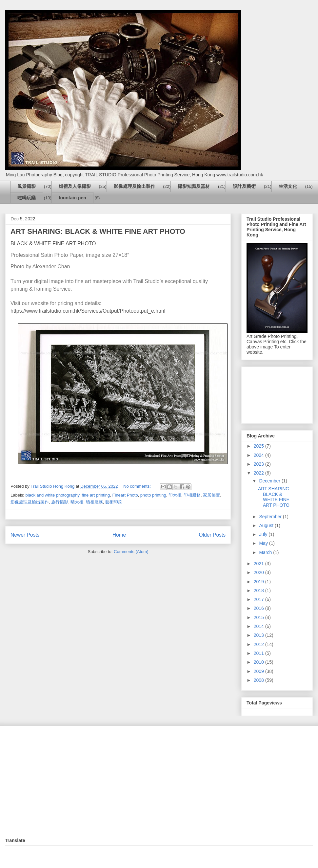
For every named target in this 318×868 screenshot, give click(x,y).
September (271, 517)
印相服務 (192, 495)
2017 (259, 599)
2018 (259, 590)
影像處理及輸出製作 (134, 186)
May (264, 543)
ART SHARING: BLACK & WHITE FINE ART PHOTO (98, 231)
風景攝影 (27, 186)
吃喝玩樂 (27, 198)
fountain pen (72, 198)
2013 (259, 635)
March (266, 552)
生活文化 (288, 186)
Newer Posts (25, 535)
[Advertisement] (277, 394)
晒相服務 (94, 502)
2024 (259, 455)
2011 (259, 653)
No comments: (138, 486)
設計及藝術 (244, 186)
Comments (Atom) (131, 552)
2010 (259, 662)
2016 (259, 608)
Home (119, 535)
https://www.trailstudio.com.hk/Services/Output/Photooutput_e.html (88, 311)
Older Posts (212, 535)
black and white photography (53, 495)
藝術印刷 (114, 502)
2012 (259, 644)
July (264, 534)
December (270, 481)
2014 (259, 626)
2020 (259, 572)
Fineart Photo (125, 495)
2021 (259, 564)
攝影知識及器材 (194, 186)
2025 (259, 446)
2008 (259, 680)
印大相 (175, 495)
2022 (259, 473)
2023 (259, 464)
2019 (259, 582)
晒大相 (77, 502)
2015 (259, 617)
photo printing (153, 495)
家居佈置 (211, 495)
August (267, 525)
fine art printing (96, 495)
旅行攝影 (60, 502)
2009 (259, 671)
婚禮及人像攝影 (75, 186)
